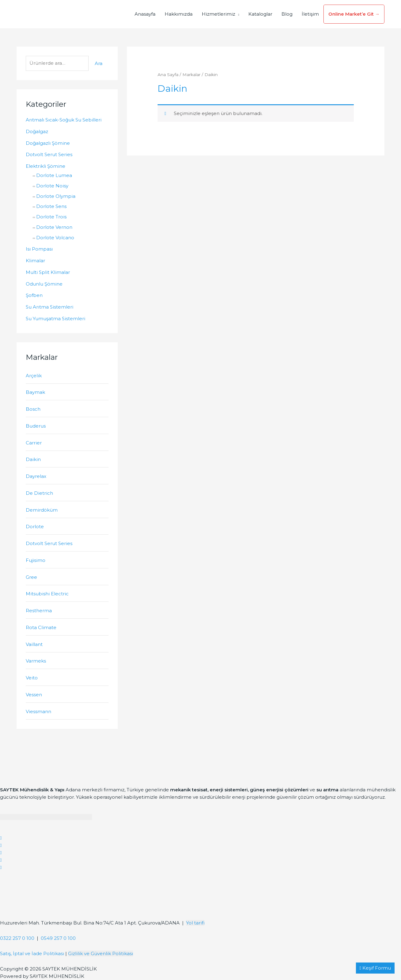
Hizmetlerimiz (218, 14)
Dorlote (35, 527)
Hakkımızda (179, 14)
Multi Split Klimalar (48, 272)
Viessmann (38, 711)
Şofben (34, 295)
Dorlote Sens (51, 206)
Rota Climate (41, 627)
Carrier (34, 443)
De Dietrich (39, 493)
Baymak (35, 392)
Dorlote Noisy (52, 186)
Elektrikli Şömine (46, 166)
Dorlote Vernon (54, 227)
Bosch (33, 409)
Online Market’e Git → (354, 14)
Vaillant (34, 644)
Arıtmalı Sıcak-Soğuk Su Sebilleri (64, 120)
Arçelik (34, 376)
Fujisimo (36, 560)
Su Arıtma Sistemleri (50, 307)
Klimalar (35, 261)
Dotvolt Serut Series (49, 154)
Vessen (34, 695)
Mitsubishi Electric (47, 594)
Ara (99, 63)
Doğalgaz (37, 131)
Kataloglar (260, 14)
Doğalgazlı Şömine (48, 143)
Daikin (33, 459)
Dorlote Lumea (54, 175)
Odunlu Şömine (44, 284)
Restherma (39, 611)
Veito (32, 678)
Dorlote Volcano (55, 238)
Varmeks (36, 661)
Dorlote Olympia (56, 196)
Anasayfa (145, 14)
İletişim (310, 14)
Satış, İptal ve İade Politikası (32, 953)
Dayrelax (36, 476)
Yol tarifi (195, 923)
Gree (31, 577)
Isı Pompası (39, 249)
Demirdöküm (42, 510)
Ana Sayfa (168, 75)
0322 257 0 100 (17, 938)
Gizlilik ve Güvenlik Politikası (101, 953)
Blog (287, 14)
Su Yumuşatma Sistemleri (55, 319)
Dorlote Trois (51, 217)
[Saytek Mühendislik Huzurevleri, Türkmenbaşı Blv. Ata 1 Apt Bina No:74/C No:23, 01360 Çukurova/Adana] (46, 894)
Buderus (36, 426)
